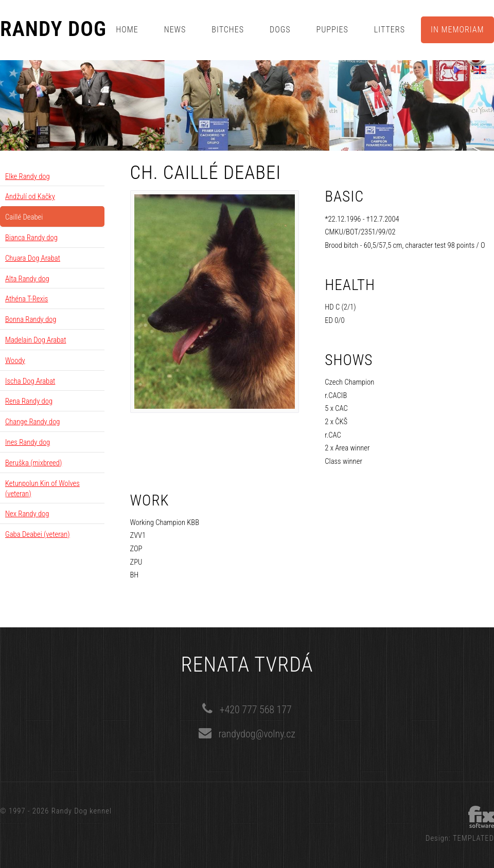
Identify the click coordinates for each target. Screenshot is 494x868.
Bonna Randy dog (31, 319)
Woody (15, 360)
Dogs (280, 30)
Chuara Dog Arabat (33, 258)
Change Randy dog (32, 422)
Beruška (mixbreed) (33, 463)
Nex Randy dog (27, 514)
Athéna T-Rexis (27, 299)
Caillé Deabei (24, 217)
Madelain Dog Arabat (36, 340)
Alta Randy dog (27, 279)
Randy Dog (53, 29)
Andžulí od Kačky (30, 196)
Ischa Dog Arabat (30, 381)
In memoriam (457, 30)
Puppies (332, 30)
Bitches (228, 30)
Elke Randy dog (28, 176)
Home (127, 30)
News (175, 30)
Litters (390, 30)
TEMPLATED (473, 838)
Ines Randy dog (28, 442)
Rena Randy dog (29, 401)
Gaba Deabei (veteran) (38, 534)
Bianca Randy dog (31, 238)
